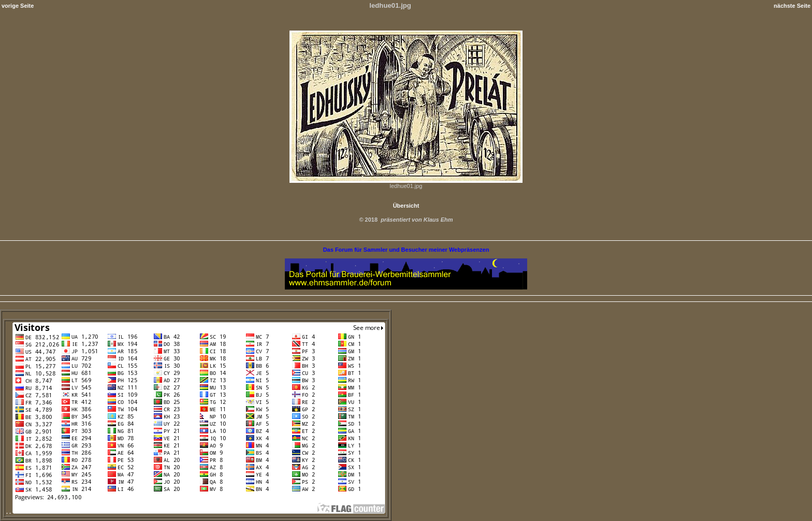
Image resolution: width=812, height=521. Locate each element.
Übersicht (406, 206)
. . (196, 512)
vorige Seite (18, 6)
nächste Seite (792, 6)
